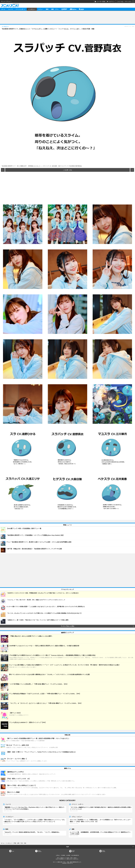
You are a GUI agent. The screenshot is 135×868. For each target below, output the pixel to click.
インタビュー (32, 9)
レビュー (41, 9)
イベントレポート (20, 9)
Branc (81, 9)
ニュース (10, 9)
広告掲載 (63, 855)
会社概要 (68, 855)
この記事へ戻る (67, 170)
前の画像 (3, 170)
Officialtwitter (73, 851)
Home (13, 851)
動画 (47, 9)
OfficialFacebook (40, 851)
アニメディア (64, 9)
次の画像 (132, 170)
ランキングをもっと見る (68, 626)
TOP (68, 847)
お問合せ (58, 855)
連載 (73, 829)
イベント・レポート (78, 804)
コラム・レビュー (77, 817)
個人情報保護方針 (75, 855)
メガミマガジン (73, 9)
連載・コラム (55, 9)
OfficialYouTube (104, 851)
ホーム (3, 9)
